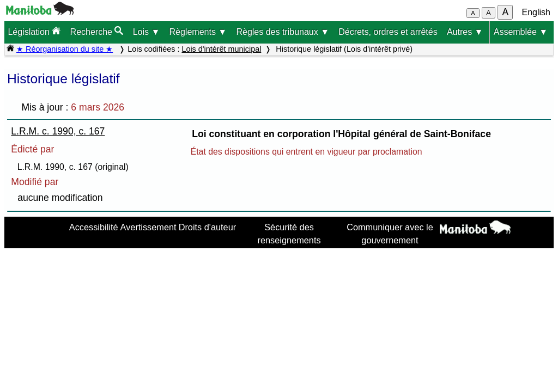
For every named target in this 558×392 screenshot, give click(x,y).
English (536, 12)
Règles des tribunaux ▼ (283, 32)
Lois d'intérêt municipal (221, 49)
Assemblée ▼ (521, 32)
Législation (34, 31)
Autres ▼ (465, 32)
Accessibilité (94, 227)
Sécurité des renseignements (289, 234)
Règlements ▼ (198, 32)
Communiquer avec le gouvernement (390, 234)
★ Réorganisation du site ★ (65, 49)
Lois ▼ (147, 32)
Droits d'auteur (208, 227)
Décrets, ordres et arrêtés (388, 32)
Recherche (97, 31)
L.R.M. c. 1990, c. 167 (58, 131)
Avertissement (148, 227)
